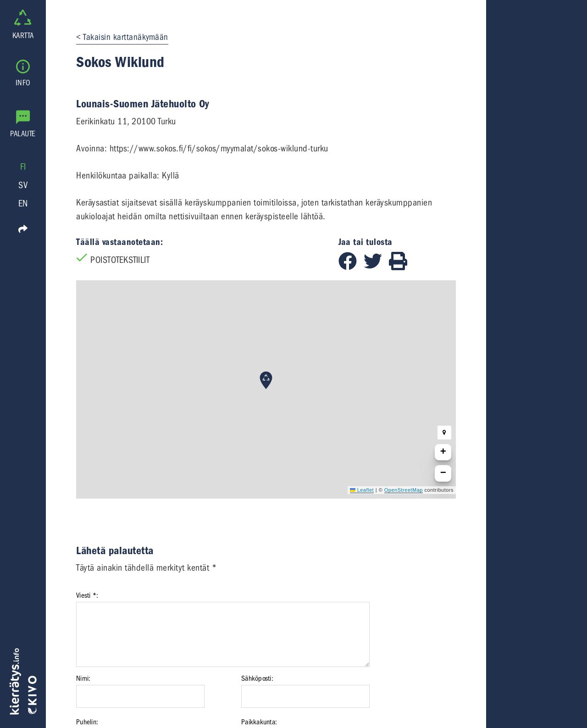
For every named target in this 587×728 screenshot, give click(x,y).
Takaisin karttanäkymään (126, 37)
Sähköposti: (257, 678)
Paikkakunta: (259, 722)
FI (23, 167)
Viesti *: (87, 595)
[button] (266, 380)
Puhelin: (87, 722)
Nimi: (83, 678)
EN (23, 203)
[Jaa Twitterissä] (376, 267)
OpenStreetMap (404, 490)
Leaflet (362, 490)
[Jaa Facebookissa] (351, 267)
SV (23, 185)
